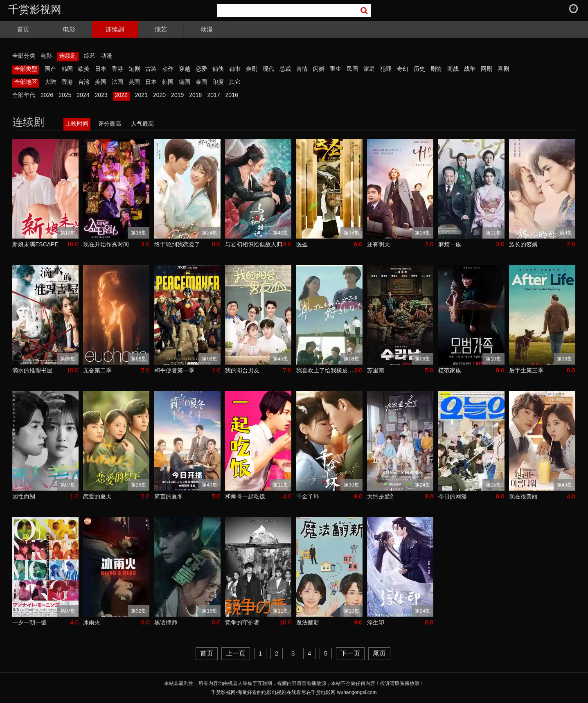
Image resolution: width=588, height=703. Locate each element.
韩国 (67, 69)
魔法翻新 (308, 622)
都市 (235, 69)
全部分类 (24, 56)
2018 (195, 95)
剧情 (436, 69)
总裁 (285, 69)
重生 (336, 69)
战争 (470, 69)
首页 (23, 29)
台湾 (84, 82)
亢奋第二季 (97, 370)
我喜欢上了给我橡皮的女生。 (325, 370)
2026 (47, 95)
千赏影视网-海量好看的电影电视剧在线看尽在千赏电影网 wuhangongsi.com (294, 692)
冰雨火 (92, 622)
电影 (69, 29)
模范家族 (450, 370)
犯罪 (386, 69)
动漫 (207, 29)
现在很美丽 (523, 496)
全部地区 (26, 82)
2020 (159, 95)
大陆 (50, 82)
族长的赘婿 (523, 244)
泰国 (201, 82)
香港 (117, 69)
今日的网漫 (453, 496)
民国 (352, 69)
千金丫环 (308, 496)
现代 (268, 69)
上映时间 (77, 124)
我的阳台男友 (242, 370)
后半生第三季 (526, 370)
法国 (117, 82)
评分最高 (110, 124)
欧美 (84, 69)
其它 (235, 82)
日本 (101, 69)
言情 (302, 69)
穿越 (185, 69)
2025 (65, 95)
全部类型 (26, 69)
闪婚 (319, 69)
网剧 (487, 69)
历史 (419, 69)
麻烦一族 (450, 244)
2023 (101, 95)
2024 (83, 95)
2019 (177, 95)
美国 (101, 82)
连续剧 (115, 29)
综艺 (161, 29)
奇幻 (403, 69)
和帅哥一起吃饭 (245, 496)
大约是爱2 (380, 496)
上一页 (236, 653)
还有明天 (378, 244)
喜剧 (503, 69)
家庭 (369, 69)
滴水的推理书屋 (32, 370)
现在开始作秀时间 (106, 244)
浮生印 (376, 622)
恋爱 (201, 69)
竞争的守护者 (242, 622)
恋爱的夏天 (97, 496)
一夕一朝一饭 (29, 622)
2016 (232, 95)
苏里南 (376, 370)
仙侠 (218, 69)
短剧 (134, 69)
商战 (453, 69)
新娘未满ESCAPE (35, 244)
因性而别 (24, 496)
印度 (218, 82)
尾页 (379, 653)
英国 (134, 82)
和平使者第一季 (174, 370)
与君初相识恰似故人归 (254, 244)
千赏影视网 (35, 9)
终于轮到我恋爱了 (177, 244)
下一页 (350, 653)
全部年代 (24, 95)
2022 (121, 95)
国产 (50, 69)
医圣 (302, 244)
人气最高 (142, 124)
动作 (168, 69)
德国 (185, 82)
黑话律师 (166, 622)
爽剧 (252, 69)
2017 (213, 95)
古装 (151, 69)
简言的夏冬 (169, 496)
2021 (141, 95)
